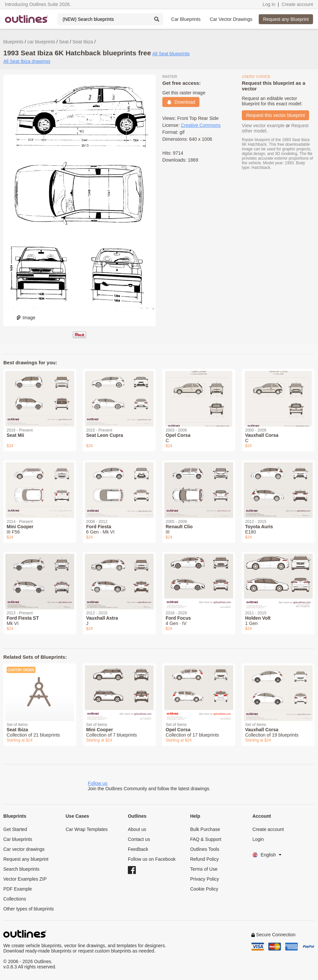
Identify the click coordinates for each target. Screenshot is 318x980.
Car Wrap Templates (87, 829)
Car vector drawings (24, 849)
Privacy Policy (205, 879)
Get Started (15, 829)
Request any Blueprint (286, 19)
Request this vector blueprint (275, 115)
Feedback (138, 849)
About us (137, 829)
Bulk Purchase (205, 829)
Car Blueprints (186, 19)
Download (181, 102)
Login (258, 839)
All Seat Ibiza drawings (27, 61)
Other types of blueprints (29, 909)
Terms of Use (204, 869)
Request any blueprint (26, 859)
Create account (297, 4)
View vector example (263, 126)
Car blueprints (18, 839)
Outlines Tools (205, 849)
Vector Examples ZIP (25, 879)
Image (26, 318)
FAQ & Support (206, 839)
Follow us (98, 783)
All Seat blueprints (171, 54)
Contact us (139, 839)
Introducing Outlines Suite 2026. (38, 4)
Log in (269, 4)
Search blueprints (21, 869)
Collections (15, 899)
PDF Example (18, 889)
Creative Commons (201, 125)
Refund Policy (204, 859)
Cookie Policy (204, 889)
